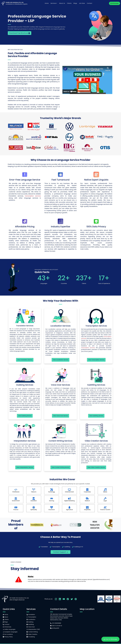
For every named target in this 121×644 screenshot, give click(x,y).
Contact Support (60, 552)
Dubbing (30, 622)
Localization (31, 619)
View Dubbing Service (25, 416)
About (5, 617)
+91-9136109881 (56, 623)
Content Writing (32, 632)
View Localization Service (60, 360)
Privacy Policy (8, 637)
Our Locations (8, 634)
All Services (7, 627)
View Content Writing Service (60, 467)
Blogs (75, 3)
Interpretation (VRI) (33, 629)
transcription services (33, 196)
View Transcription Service (96, 360)
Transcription (31, 617)
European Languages (10, 632)
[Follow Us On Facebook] (68, 599)
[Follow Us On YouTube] (64, 599)
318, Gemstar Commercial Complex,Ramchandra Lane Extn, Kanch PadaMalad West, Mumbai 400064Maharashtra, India (61, 617)
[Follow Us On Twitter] (72, 599)
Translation (31, 615)
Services (54, 3)
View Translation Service (25, 360)
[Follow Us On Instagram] (56, 599)
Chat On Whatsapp (110, 639)
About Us (62, 3)
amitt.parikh (55, 628)
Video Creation (32, 634)
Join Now (82, 3)
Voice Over (31, 627)
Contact (90, 3)
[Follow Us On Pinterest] (76, 599)
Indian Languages (9, 629)
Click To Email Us (56, 626)
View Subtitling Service (96, 416)
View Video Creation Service (96, 467)
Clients (69, 3)
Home (47, 3)
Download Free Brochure (20, 33)
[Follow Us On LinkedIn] (60, 599)
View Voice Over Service (61, 416)
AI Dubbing (31, 637)
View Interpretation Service (25, 467)
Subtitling (30, 624)
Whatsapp (115, 3)
